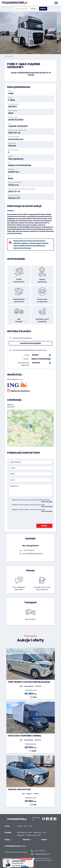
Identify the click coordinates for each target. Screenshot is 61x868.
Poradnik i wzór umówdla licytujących (42, 588)
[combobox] (35, 9)
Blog (26, 826)
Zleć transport (31, 619)
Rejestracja (37, 832)
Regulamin (21, 835)
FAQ (44, 832)
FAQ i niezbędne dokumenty (19, 588)
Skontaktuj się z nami (24, 832)
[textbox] (35, 9)
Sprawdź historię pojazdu (30, 343)
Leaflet (35, 446)
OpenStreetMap (43, 446)
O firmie (20, 826)
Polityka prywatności (34, 835)
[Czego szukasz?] (22, 9)
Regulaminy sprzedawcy (19, 390)
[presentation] (24, 517)
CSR (30, 826)
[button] (59, 27)
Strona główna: (9, 56)
